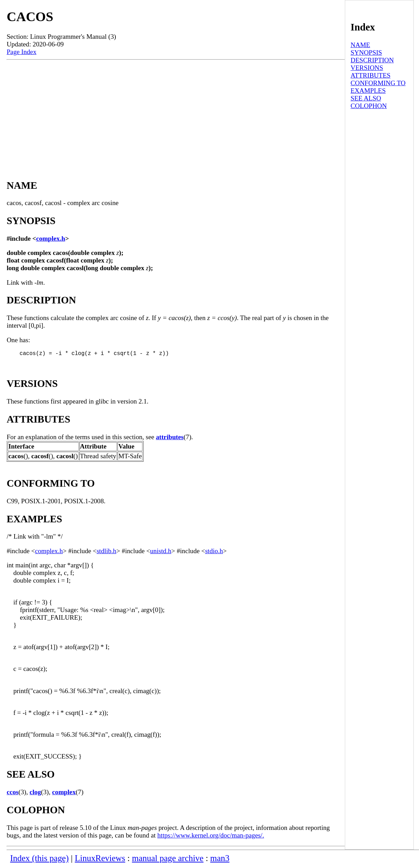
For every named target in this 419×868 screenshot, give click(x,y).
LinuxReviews (100, 860)
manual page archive (168, 860)
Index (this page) (39, 860)
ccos (12, 793)
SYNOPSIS (366, 52)
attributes (170, 438)
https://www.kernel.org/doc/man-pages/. (211, 837)
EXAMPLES (368, 91)
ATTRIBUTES (371, 75)
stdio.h (214, 552)
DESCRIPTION (372, 60)
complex (64, 793)
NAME (361, 45)
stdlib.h (107, 552)
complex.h (51, 238)
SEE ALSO (366, 98)
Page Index (21, 52)
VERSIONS (367, 68)
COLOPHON (369, 106)
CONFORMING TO (378, 83)
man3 (220, 860)
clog (35, 793)
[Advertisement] (176, 112)
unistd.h (161, 552)
